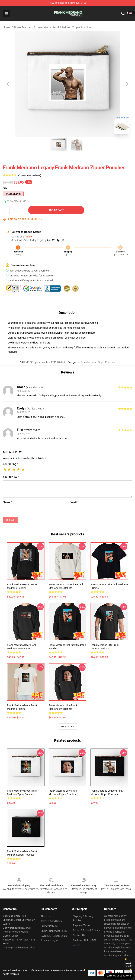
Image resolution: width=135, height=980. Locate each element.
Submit (10, 520)
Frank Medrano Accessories (31, 27)
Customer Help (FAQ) (84, 940)
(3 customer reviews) (30, 175)
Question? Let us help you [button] (119, 976)
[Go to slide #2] (77, 145)
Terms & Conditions (51, 921)
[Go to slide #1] (58, 145)
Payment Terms (81, 925)
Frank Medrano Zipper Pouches (72, 27)
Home (7, 27)
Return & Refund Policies (86, 930)
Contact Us (79, 935)
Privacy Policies (49, 926)
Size (5, 188)
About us (46, 916)
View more (67, 726)
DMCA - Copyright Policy (54, 931)
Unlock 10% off (128, 965)
